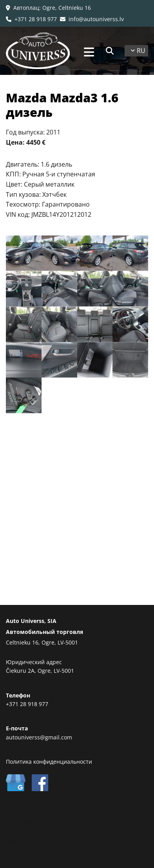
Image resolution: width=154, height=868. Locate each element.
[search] (110, 51)
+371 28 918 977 (31, 19)
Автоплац (26, 8)
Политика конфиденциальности (49, 762)
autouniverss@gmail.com (39, 737)
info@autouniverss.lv (92, 19)
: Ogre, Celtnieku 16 (65, 8)
